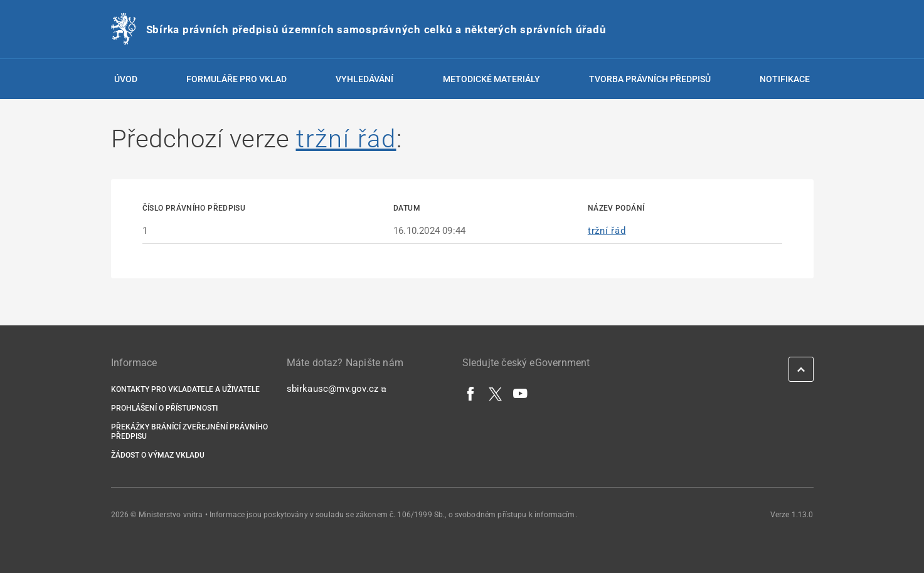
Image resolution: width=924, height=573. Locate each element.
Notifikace (785, 79)
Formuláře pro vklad (236, 79)
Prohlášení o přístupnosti (164, 408)
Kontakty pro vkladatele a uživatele (185, 389)
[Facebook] (471, 393)
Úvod (126, 79)
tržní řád (346, 139)
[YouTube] (521, 393)
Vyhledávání (364, 79)
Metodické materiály (491, 79)
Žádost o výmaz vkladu (158, 455)
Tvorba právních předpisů (650, 79)
